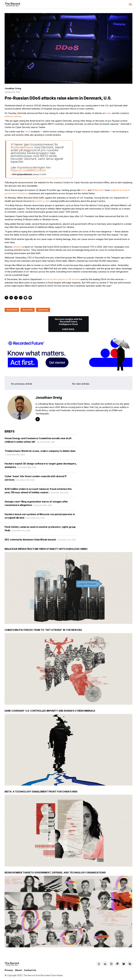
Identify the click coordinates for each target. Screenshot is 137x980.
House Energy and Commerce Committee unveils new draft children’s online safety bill (38, 441)
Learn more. (68, 329)
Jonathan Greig (13, 88)
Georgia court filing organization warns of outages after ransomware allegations (36, 504)
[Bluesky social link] (124, 964)
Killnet (84, 190)
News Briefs (28, 310)
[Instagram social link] (111, 964)
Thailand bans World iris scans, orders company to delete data (40, 454)
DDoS (27, 132)
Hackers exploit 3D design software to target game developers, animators (41, 466)
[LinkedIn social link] (105, 964)
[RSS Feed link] (130, 964)
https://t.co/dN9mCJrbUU (28, 170)
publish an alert (42, 201)
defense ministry (13, 116)
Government (12, 310)
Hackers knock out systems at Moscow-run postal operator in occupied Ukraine (40, 517)
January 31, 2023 (39, 174)
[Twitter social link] (99, 964)
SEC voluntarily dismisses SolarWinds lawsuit (40, 541)
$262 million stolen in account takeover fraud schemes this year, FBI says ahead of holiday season (38, 492)
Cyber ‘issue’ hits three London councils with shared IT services (36, 479)
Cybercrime (43, 310)
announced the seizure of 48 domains (61, 279)
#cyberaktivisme (22, 147)
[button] (130, 4)
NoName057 (98, 190)
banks (109, 113)
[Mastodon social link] (117, 964)
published (17, 247)
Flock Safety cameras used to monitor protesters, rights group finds (40, 530)
